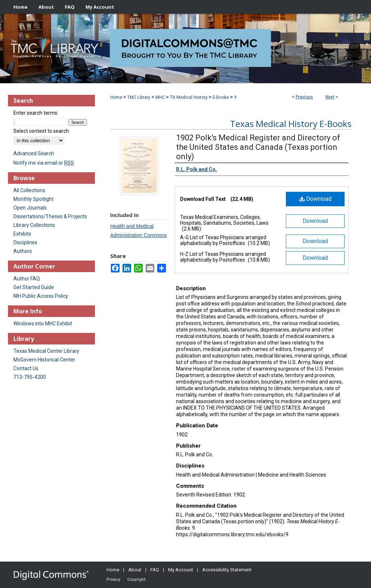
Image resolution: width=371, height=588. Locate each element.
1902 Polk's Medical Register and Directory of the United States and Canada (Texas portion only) (258, 147)
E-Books (221, 97)
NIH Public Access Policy (41, 296)
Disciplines (25, 242)
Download (315, 199)
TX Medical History (189, 97)
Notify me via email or (44, 163)
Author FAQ (27, 279)
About (135, 570)
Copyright (136, 579)
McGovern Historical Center (44, 360)
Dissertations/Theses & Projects (50, 216)
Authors (23, 251)
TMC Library (139, 97)
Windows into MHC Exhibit (43, 323)
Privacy (113, 579)
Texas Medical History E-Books (291, 124)
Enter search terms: (36, 113)
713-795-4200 (30, 377)
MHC (160, 97)
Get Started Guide (34, 287)
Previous (304, 97)
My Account (181, 570)
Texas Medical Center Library (46, 351)
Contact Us (26, 368)
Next (330, 97)
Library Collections (34, 225)
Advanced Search (34, 153)
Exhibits (22, 234)
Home (116, 97)
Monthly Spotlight (34, 199)
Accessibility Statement (227, 570)
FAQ (155, 570)
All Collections (29, 190)
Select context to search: (42, 131)
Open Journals (30, 208)
